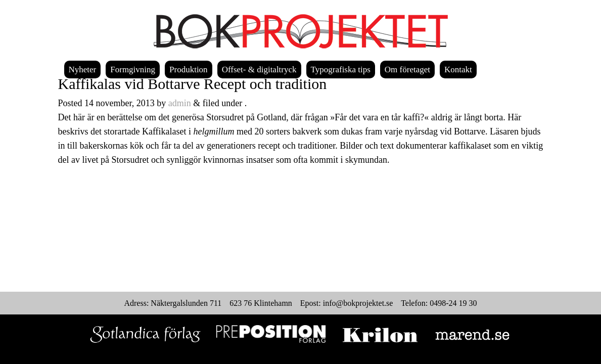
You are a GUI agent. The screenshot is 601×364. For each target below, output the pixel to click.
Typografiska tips (341, 70)
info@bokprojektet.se (358, 303)
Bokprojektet (301, 31)
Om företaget (407, 70)
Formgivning (133, 70)
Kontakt (458, 70)
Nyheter (83, 70)
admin (180, 103)
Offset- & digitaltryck (259, 70)
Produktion (189, 70)
